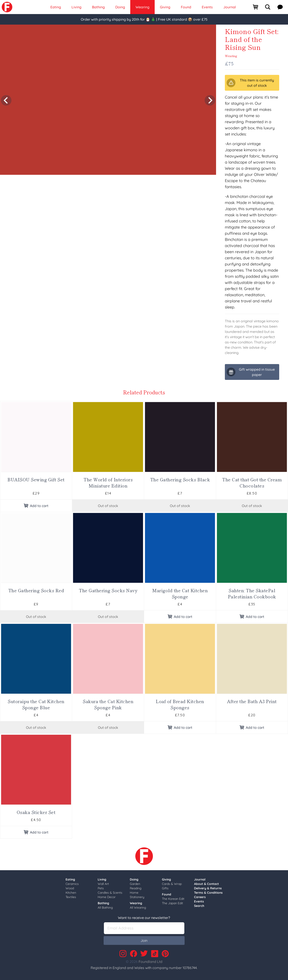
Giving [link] (165, 7)
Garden (135, 884)
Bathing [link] (98, 7)
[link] (7, 7)
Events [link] (207, 7)
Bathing (103, 903)
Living (102, 879)
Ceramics (72, 884)
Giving (166, 879)
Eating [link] (56, 7)
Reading (136, 888)
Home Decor (107, 897)
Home (134, 893)
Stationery (137, 897)
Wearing (231, 56)
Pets (101, 888)
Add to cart (36, 506)
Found (167, 894)
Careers (200, 897)
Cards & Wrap (172, 884)
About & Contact (206, 884)
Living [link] (76, 7)
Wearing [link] (142, 7)
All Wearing (138, 908)
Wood (70, 888)
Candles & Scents (110, 893)
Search (199, 906)
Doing (134, 879)
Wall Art (103, 884)
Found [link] (186, 7)
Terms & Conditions (208, 893)
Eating (70, 879)
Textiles (71, 897)
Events (199, 901)
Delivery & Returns (208, 888)
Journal (200, 879)
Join (144, 940)
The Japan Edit (172, 903)
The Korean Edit (173, 899)
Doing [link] (120, 7)
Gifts (165, 888)
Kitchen (71, 893)
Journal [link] (230, 7)
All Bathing (105, 908)
